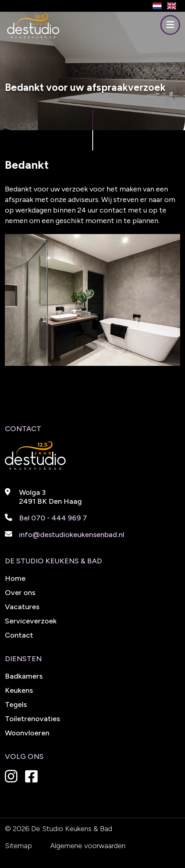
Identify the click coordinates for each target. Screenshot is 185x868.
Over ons (20, 593)
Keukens (19, 690)
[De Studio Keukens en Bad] (33, 36)
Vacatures (22, 607)
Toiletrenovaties (32, 719)
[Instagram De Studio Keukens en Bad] (14, 779)
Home (15, 578)
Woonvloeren (27, 733)
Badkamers (24, 676)
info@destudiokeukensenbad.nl (72, 535)
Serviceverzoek (31, 621)
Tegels (16, 705)
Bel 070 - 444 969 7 (53, 518)
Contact (19, 635)
